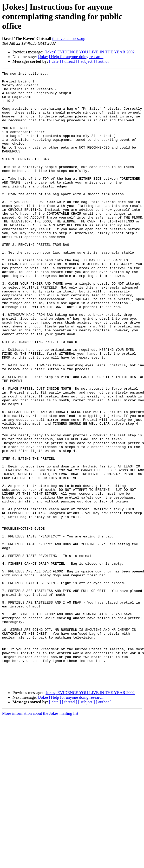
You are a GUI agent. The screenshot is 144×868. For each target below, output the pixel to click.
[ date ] (55, 61)
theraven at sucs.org (69, 38)
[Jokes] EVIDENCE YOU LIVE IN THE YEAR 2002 (90, 52)
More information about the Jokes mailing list (40, 835)
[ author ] (104, 61)
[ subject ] (87, 61)
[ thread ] (70, 61)
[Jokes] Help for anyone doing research (71, 57)
